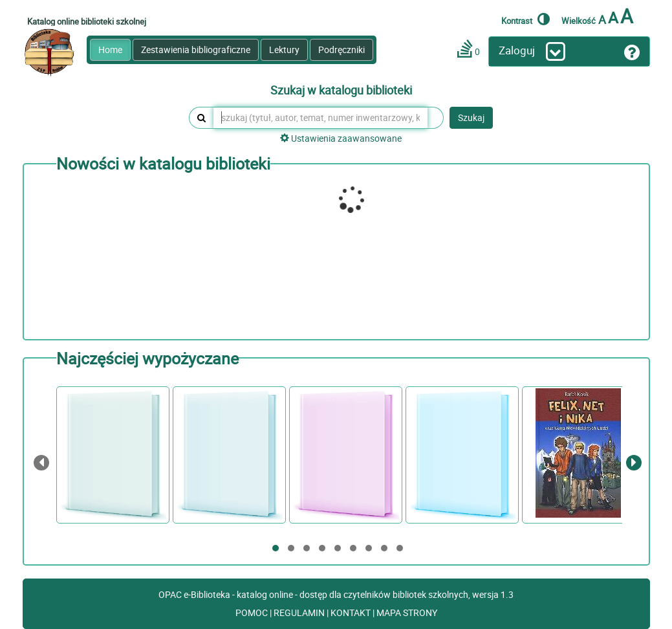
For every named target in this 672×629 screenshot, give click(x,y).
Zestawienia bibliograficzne (196, 50)
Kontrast (526, 19)
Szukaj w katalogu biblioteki (341, 91)
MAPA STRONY (407, 612)
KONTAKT (352, 612)
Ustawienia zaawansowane (341, 138)
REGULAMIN (300, 612)
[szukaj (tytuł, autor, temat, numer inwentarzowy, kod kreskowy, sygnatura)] (320, 118)
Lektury (284, 50)
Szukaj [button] (471, 117)
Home (110, 50)
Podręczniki (341, 50)
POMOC (253, 612)
